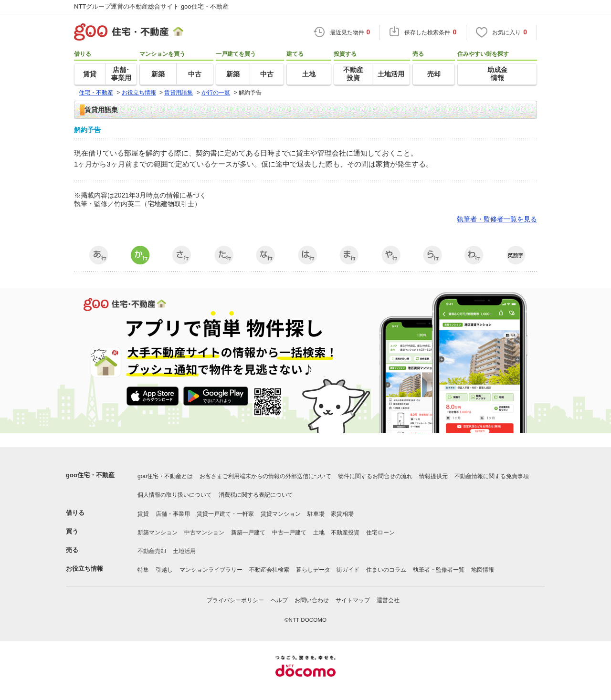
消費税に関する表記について (256, 495)
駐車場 (316, 514)
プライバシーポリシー (235, 600)
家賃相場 (342, 514)
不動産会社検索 (269, 570)
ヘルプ (279, 600)
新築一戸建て (248, 533)
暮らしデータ (313, 570)
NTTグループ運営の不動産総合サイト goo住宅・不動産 (151, 6)
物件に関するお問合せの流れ (375, 476)
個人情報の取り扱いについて (175, 495)
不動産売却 (152, 551)
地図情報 (483, 570)
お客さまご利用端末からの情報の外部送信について (265, 476)
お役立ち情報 (84, 569)
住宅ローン (380, 533)
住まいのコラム (386, 570)
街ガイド (348, 570)
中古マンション (204, 533)
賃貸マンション (281, 514)
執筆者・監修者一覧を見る (497, 219)
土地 (319, 533)
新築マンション (158, 533)
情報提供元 (433, 476)
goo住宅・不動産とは (165, 476)
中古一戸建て (289, 533)
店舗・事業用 (173, 514)
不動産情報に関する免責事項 (492, 476)
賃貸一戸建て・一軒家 (225, 514)
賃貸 (143, 514)
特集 (143, 570)
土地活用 (184, 551)
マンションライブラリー (211, 570)
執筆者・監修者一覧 (439, 570)
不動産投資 (345, 533)
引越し (164, 570)
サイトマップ (353, 600)
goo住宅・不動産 (90, 475)
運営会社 (388, 600)
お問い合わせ (312, 600)
